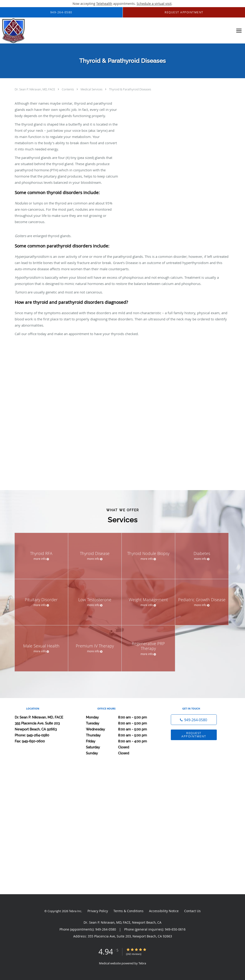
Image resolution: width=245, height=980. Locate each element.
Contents (68, 89)
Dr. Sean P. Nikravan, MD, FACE (35, 89)
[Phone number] (194, 720)
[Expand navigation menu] (239, 31)
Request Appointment (194, 734)
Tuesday (121, 723)
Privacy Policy (98, 911)
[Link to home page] (12, 31)
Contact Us (192, 911)
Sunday (121, 753)
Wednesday (121, 729)
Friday (121, 741)
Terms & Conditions (128, 911)
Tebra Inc (75, 911)
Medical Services (92, 89)
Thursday (121, 735)
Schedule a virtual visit (154, 4)
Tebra (142, 963)
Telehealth (104, 4)
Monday (121, 717)
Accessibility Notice (164, 911)
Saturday (121, 747)
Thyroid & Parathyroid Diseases (130, 89)
